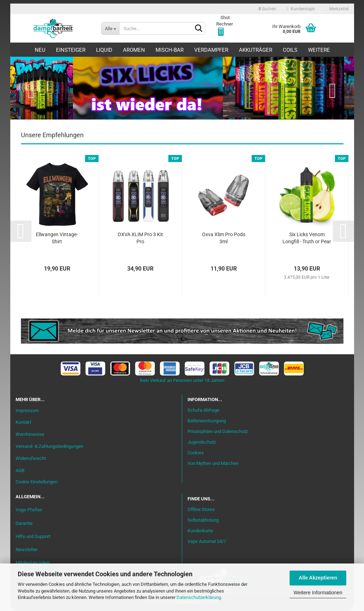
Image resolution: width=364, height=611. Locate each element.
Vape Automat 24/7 (207, 541)
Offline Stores (201, 509)
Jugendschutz (202, 442)
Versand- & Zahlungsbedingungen (49, 446)
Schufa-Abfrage (203, 410)
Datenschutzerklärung (199, 597)
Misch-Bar (170, 50)
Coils (290, 50)
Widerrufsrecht (31, 458)
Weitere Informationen (318, 593)
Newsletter (27, 549)
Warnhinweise (30, 434)
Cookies (196, 453)
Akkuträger (256, 50)
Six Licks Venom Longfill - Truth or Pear (307, 238)
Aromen (134, 50)
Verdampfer (211, 50)
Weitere (319, 50)
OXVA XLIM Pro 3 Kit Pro (140, 238)
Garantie (24, 523)
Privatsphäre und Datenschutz (218, 431)
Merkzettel (337, 9)
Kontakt (23, 422)
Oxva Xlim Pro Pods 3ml (224, 238)
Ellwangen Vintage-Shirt (57, 238)
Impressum (27, 410)
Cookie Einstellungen (37, 482)
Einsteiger (71, 50)
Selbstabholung (203, 520)
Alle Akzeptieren (318, 578)
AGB (20, 470)
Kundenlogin (301, 9)
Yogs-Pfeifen (29, 510)
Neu (40, 50)
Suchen (267, 9)
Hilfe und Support (33, 536)
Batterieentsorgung (207, 421)
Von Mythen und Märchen (213, 463)
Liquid (104, 50)
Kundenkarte (200, 531)
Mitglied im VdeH (33, 563)
